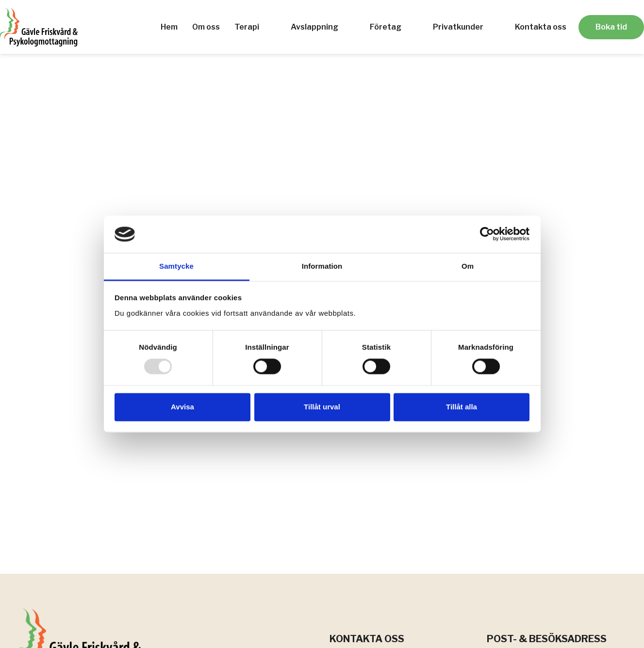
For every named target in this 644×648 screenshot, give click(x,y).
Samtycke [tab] (176, 266)
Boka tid (611, 27)
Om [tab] (468, 266)
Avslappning (314, 27)
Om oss (206, 27)
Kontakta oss (541, 27)
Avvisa (182, 407)
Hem (169, 27)
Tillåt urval (322, 407)
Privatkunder (458, 27)
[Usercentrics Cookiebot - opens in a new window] (487, 234)
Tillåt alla (462, 407)
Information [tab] (322, 266)
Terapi (247, 27)
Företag (386, 27)
